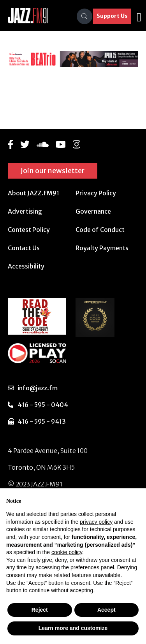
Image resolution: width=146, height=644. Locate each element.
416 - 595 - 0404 (43, 405)
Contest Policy (29, 230)
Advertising (25, 211)
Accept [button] (106, 610)
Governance (93, 211)
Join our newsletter (53, 171)
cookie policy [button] (67, 552)
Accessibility (26, 266)
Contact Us (24, 248)
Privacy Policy (96, 193)
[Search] (84, 16)
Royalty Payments (102, 248)
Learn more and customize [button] (73, 628)
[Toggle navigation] (139, 16)
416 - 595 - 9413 (42, 421)
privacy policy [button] (96, 522)
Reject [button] (40, 610)
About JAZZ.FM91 (33, 193)
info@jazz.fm (38, 388)
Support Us (112, 16)
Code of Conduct (100, 230)
